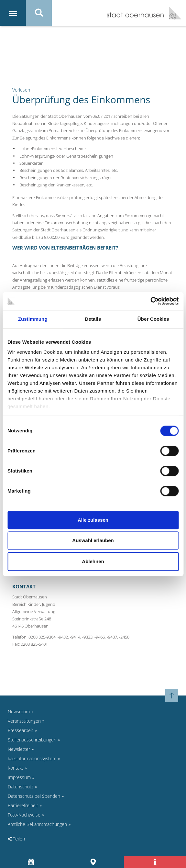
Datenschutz (21, 787)
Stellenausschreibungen (32, 740)
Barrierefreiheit (23, 805)
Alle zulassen (93, 520)
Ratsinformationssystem (32, 758)
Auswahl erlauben (93, 540)
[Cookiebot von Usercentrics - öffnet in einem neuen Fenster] (150, 301)
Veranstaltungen (24, 721)
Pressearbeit (21, 730)
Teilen (16, 839)
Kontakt (16, 768)
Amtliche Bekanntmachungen (37, 824)
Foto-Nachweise (24, 815)
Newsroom (19, 712)
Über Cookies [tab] (153, 319)
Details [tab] (93, 319)
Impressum (19, 777)
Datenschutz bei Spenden (34, 796)
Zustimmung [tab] (33, 319)
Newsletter (19, 749)
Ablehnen (93, 561)
